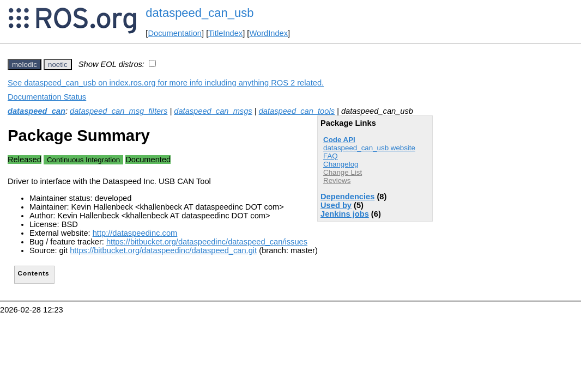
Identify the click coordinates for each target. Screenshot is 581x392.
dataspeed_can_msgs (213, 111)
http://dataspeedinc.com (135, 233)
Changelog (341, 164)
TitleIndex (225, 33)
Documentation (175, 33)
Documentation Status (47, 97)
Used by (336, 205)
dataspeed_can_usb (199, 13)
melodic (25, 65)
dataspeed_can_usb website (369, 148)
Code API (339, 140)
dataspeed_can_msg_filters (119, 111)
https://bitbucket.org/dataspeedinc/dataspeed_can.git (163, 250)
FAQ (331, 156)
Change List (343, 172)
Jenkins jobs (345, 214)
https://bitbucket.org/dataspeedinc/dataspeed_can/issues (207, 242)
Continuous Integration (83, 160)
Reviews (337, 180)
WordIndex (268, 33)
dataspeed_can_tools (297, 111)
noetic (58, 65)
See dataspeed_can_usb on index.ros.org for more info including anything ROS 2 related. (166, 83)
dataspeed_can (37, 111)
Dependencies (347, 197)
